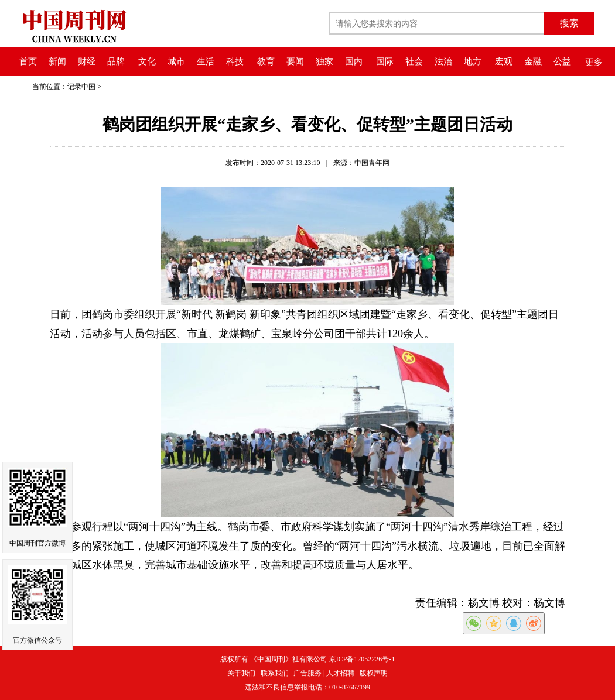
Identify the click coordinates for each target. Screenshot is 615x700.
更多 (594, 62)
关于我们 (241, 673)
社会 (414, 61)
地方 (473, 61)
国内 (354, 61)
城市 (176, 61)
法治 (443, 61)
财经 (87, 61)
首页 (28, 61)
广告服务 (307, 673)
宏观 (504, 61)
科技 (235, 61)
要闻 (295, 61)
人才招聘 (340, 673)
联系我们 (275, 673)
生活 (206, 61)
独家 (324, 61)
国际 (385, 61)
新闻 (57, 61)
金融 (533, 61)
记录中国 (81, 87)
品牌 (116, 61)
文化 (147, 61)
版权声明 (374, 673)
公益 (562, 61)
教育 (266, 61)
